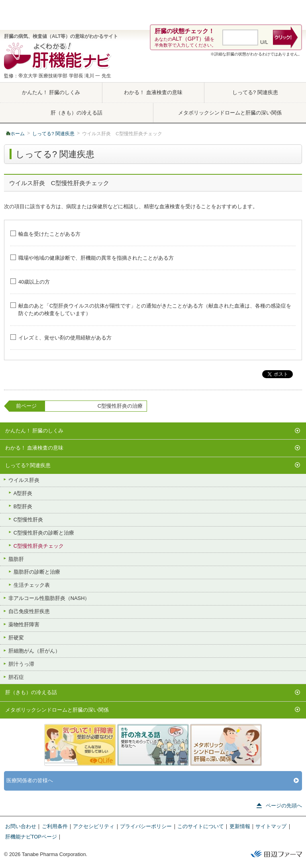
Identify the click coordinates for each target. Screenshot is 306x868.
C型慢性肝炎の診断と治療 (40, 532)
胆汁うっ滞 (18, 664)
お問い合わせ (21, 826)
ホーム (18, 134)
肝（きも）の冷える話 (76, 113)
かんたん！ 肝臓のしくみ (51, 92)
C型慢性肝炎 (25, 519)
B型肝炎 (20, 506)
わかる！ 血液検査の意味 (153, 92)
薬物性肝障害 (21, 624)
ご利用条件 (55, 826)
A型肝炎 (20, 493)
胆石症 (13, 677)
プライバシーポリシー (146, 826)
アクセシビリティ (94, 826)
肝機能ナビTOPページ (31, 837)
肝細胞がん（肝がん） (31, 651)
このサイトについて (201, 826)
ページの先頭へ (279, 806)
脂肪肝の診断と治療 (33, 572)
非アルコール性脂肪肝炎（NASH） (46, 598)
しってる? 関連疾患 (255, 92)
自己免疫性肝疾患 (26, 611)
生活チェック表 (28, 585)
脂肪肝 (13, 558)
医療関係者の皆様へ (153, 781)
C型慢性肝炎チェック (35, 545)
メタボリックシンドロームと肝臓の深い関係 (230, 113)
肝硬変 (13, 637)
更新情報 (240, 826)
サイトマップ (271, 826)
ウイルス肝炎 (21, 479)
